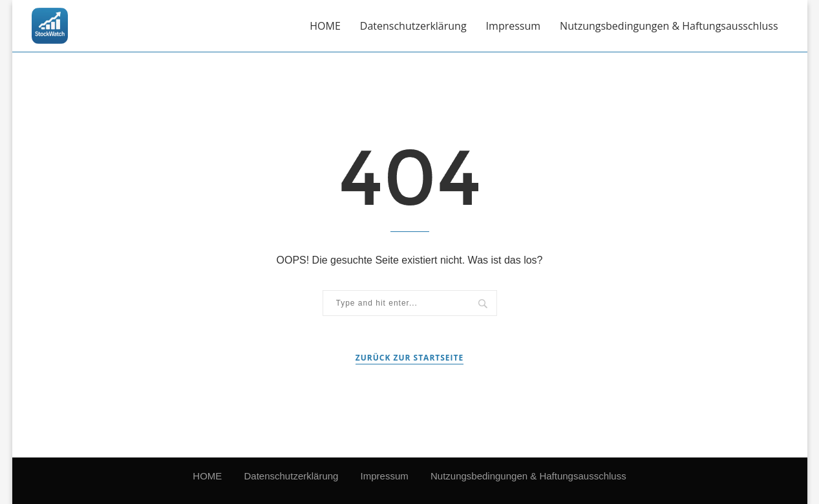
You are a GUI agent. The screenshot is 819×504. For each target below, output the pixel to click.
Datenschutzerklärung (413, 26)
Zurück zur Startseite (409, 358)
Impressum (513, 26)
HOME (325, 26)
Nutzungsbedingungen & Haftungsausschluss (669, 26)
